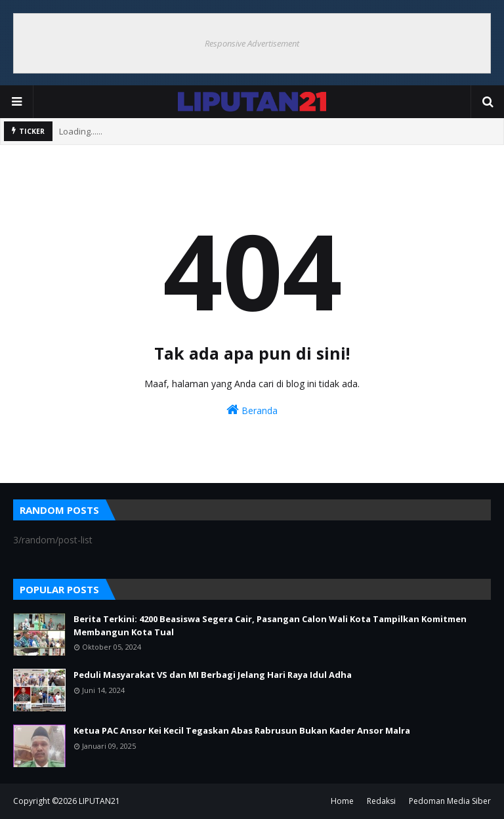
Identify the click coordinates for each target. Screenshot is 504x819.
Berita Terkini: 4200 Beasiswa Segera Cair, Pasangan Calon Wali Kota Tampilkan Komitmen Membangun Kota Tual (270, 625)
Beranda (252, 410)
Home (342, 801)
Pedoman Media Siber (450, 801)
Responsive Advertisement (252, 43)
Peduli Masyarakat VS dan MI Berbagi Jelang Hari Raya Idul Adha (213, 675)
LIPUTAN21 (99, 801)
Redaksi (381, 801)
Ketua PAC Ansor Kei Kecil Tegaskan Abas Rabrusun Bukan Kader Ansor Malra (242, 730)
